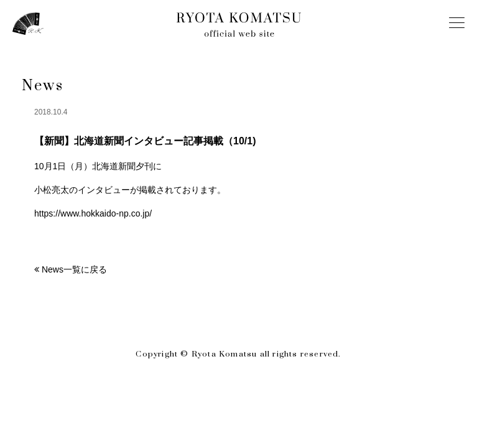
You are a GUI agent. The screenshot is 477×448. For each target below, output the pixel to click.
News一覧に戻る (74, 269)
